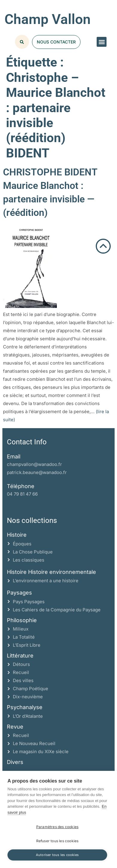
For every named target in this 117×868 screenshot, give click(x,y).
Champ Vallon (48, 19)
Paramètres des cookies (57, 827)
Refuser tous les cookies (57, 841)
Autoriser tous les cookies (57, 855)
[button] (102, 42)
